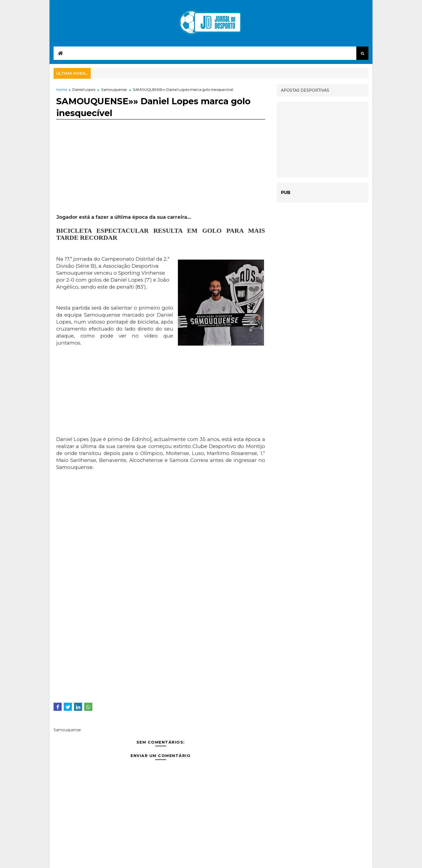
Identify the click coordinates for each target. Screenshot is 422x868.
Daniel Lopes (84, 89)
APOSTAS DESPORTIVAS (305, 90)
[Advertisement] (161, 176)
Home (62, 89)
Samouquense (114, 89)
